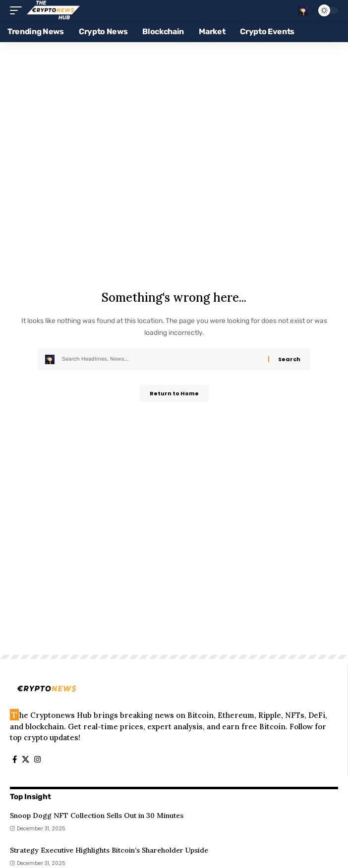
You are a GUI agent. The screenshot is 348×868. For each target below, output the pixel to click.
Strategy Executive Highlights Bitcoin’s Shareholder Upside (109, 850)
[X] (26, 759)
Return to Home (174, 393)
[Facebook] (15, 759)
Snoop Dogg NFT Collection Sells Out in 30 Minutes (97, 815)
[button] (18, 10)
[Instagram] (37, 759)
